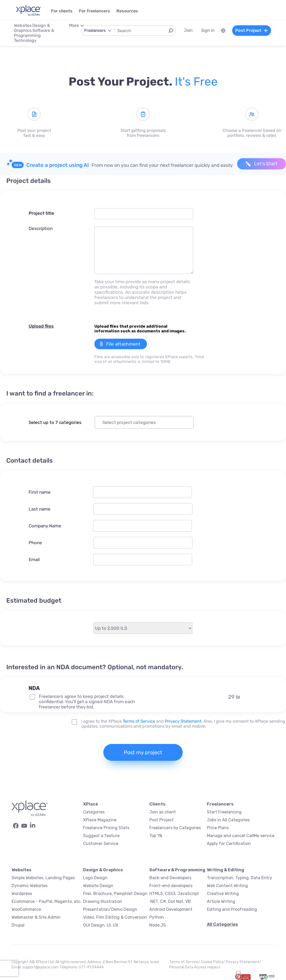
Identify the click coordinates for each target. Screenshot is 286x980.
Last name (40, 509)
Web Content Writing (227, 886)
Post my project (143, 752)
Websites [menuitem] (23, 25)
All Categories (222, 924)
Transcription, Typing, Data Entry (239, 878)
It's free (196, 82)
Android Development (171, 909)
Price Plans (218, 828)
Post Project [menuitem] (251, 30)
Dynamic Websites (30, 886)
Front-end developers (171, 886)
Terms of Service (139, 721)
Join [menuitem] (188, 30)
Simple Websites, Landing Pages (43, 878)
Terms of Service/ (185, 962)
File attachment (123, 344)
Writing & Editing (226, 870)
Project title (41, 213)
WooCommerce (26, 909)
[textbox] (149, 422)
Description (41, 228)
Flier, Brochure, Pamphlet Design (115, 894)
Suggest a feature (101, 836)
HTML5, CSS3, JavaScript (174, 894)
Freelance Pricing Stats (106, 828)
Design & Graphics (103, 870)
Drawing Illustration (103, 901)
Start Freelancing (224, 812)
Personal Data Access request (195, 967)
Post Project (162, 820)
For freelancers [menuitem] (95, 11)
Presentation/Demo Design (110, 909)
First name (40, 492)
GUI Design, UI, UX (101, 925)
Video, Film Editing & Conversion (115, 917)
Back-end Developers (170, 878)
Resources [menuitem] (127, 11)
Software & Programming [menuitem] (34, 33)
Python (157, 917)
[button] (95, 679)
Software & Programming (177, 870)
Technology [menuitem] (25, 40)
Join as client (163, 812)
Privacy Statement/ (243, 962)
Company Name (45, 526)
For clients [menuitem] (62, 11)
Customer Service (101, 844)
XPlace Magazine (100, 820)
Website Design (98, 886)
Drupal (18, 925)
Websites (21, 870)
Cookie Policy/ (213, 962)
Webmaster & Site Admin (36, 917)
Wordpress (22, 894)
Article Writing (221, 901)
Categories (94, 812)
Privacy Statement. (184, 721)
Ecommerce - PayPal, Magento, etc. (47, 901)
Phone (35, 543)
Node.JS (158, 925)
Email (34, 559)
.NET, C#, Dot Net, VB (170, 901)
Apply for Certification (229, 844)
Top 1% (156, 836)
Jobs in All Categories (228, 820)
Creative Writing (223, 894)
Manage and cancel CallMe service (241, 836)
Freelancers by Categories (175, 828)
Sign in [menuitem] (208, 30)
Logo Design (95, 878)
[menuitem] (223, 31)
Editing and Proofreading (232, 909)
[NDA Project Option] (32, 697)
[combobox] (144, 422)
